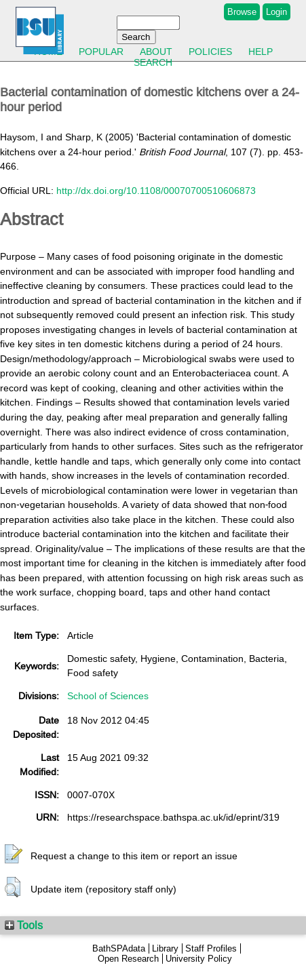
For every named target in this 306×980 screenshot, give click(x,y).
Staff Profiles (211, 948)
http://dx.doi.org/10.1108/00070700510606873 (156, 191)
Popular (101, 52)
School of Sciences (108, 696)
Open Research (128, 959)
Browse (242, 12)
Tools (24, 925)
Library (165, 948)
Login (276, 12)
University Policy (199, 959)
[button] (14, 855)
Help (261, 52)
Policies (210, 52)
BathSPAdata (119, 948)
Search (153, 62)
